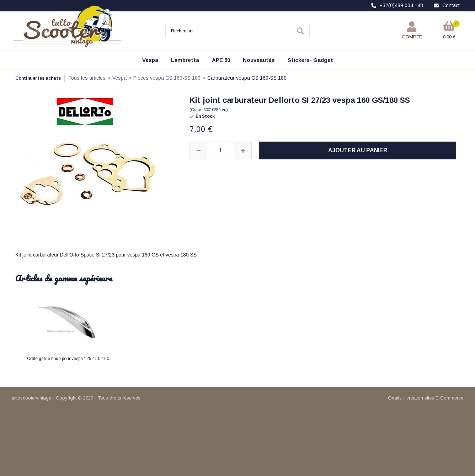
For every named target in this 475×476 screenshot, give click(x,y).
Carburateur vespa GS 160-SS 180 (247, 78)
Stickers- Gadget (310, 60)
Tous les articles (87, 78)
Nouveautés (259, 60)
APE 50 (221, 60)
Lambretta (185, 60)
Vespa (150, 60)
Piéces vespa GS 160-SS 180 (167, 78)
